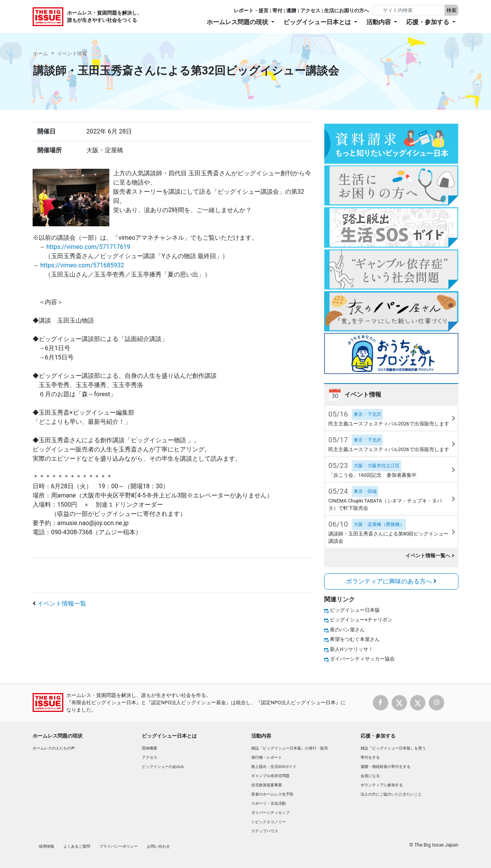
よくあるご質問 (77, 846)
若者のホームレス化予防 (272, 794)
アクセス (310, 11)
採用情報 (46, 846)
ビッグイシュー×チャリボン (361, 620)
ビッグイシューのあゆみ (163, 767)
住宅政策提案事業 (267, 785)
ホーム (40, 54)
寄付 (277, 11)
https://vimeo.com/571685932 (82, 265)
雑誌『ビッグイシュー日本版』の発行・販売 (290, 748)
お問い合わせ (158, 846)
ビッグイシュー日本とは (169, 736)
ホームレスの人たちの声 (54, 748)
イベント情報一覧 (62, 604)
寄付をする (370, 757)
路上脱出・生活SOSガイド (274, 767)
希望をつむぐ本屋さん (355, 639)
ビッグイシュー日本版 (355, 610)
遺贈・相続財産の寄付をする (386, 767)
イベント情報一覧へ (430, 556)
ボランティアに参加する (382, 785)
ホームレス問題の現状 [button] (238, 22)
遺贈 (291, 11)
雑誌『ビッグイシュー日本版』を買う (393, 748)
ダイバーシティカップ (270, 813)
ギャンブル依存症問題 (270, 776)
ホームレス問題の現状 (58, 736)
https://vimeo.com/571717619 (88, 247)
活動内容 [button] (379, 22)
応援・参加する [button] (428, 22)
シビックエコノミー (269, 822)
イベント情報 (72, 54)
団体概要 (150, 748)
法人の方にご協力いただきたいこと (391, 794)
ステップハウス (265, 831)
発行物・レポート (267, 757)
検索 (451, 10)
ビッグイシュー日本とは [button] (318, 22)
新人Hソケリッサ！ (352, 649)
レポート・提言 (251, 11)
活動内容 (261, 736)
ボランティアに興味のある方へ (391, 581)
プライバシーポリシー (119, 846)
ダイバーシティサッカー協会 (362, 659)
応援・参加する (378, 736)
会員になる (370, 776)
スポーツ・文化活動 (269, 803)
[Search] (410, 10)
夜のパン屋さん (347, 630)
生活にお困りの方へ (347, 11)
